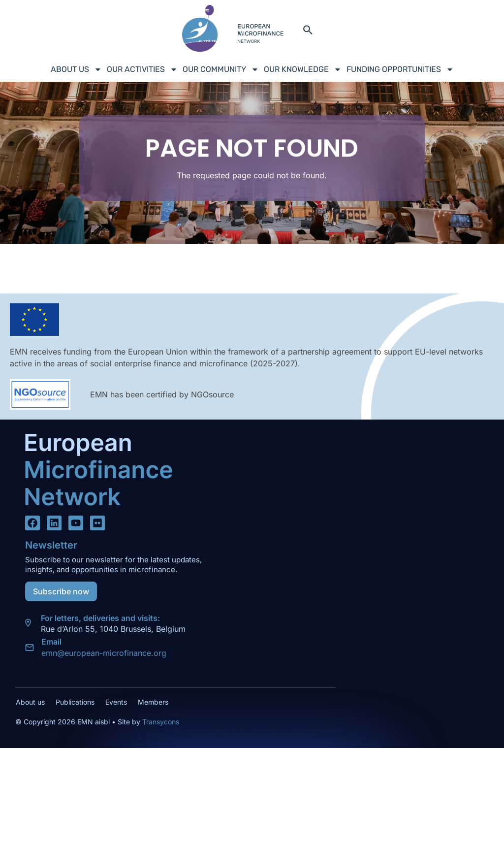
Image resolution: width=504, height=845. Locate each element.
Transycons (160, 722)
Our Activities (142, 69)
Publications (75, 702)
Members (153, 702)
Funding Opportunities (400, 69)
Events (116, 702)
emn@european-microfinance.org (104, 653)
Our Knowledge (303, 69)
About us (76, 69)
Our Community (221, 69)
